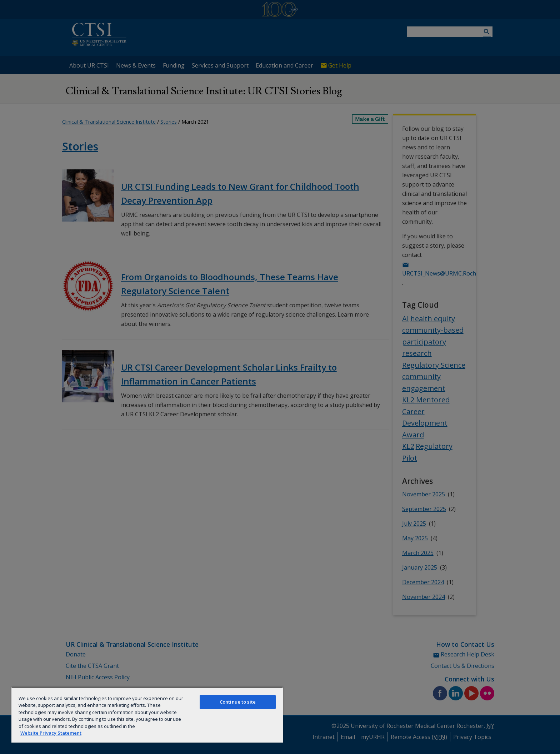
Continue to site (238, 702)
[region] (147, 715)
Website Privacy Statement (51, 733)
